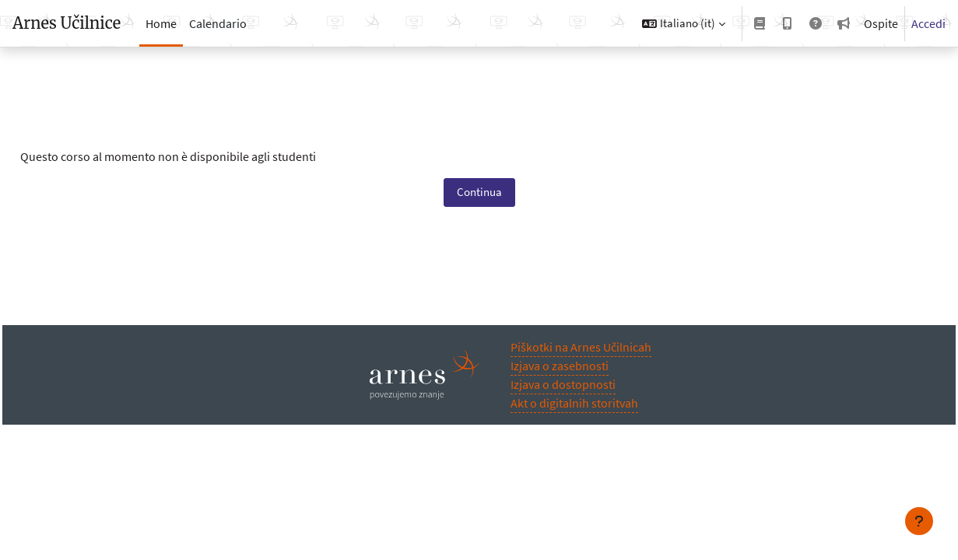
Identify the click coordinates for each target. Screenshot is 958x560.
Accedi (928, 23)
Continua (479, 192)
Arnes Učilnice (67, 23)
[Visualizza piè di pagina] (919, 521)
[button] (684, 23)
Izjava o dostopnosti (563, 384)
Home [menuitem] (161, 23)
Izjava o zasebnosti (560, 366)
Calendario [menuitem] (218, 23)
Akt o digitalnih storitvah (574, 403)
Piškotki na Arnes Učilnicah (581, 347)
